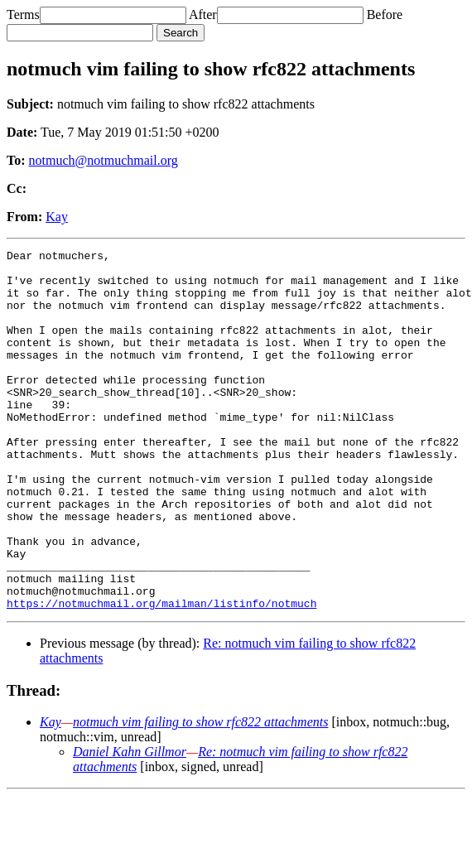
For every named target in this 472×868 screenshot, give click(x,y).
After (203, 14)
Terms (23, 14)
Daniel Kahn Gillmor (130, 824)
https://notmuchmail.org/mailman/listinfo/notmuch (161, 675)
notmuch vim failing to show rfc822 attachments (200, 794)
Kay (57, 217)
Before (385, 14)
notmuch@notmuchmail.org (104, 160)
